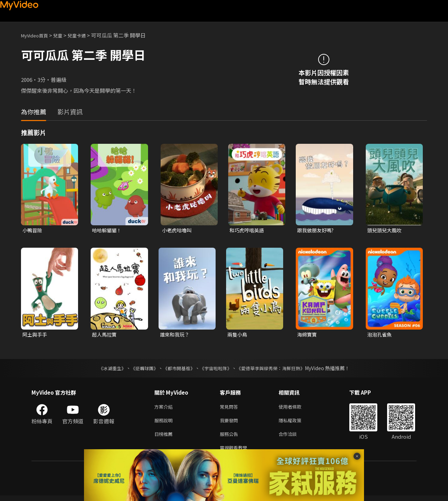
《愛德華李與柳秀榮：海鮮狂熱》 (275, 369)
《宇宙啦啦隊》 (216, 369)
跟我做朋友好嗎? (317, 230)
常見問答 (230, 408)
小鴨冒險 (33, 230)
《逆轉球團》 (140, 369)
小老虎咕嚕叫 (178, 230)
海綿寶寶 (308, 335)
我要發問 (230, 423)
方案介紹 (165, 408)
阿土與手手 (36, 335)
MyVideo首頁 (37, 35)
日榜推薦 (165, 438)
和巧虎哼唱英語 (248, 230)
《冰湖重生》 (106, 369)
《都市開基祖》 (177, 369)
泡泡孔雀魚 (380, 335)
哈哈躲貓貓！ (108, 230)
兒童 (63, 35)
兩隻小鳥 (238, 335)
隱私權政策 (296, 423)
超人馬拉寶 (105, 335)
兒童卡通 (84, 35)
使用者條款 (296, 408)
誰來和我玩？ (176, 335)
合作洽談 (293, 438)
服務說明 (165, 423)
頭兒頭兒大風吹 (386, 230)
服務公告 (230, 438)
